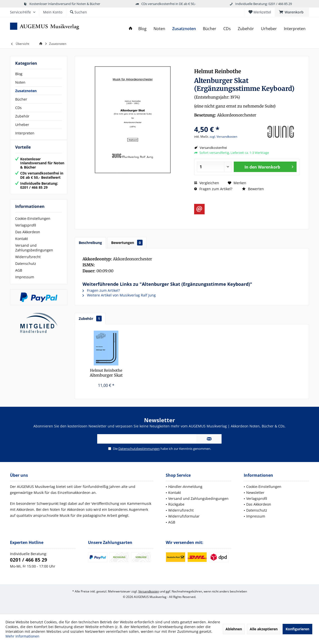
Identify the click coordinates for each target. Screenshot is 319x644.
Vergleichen (207, 183)
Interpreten (25, 133)
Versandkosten (149, 591)
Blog (19, 74)
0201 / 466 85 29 (29, 560)
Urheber (22, 125)
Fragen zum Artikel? (213, 189)
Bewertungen (127, 243)
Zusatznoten (26, 91)
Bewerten (253, 189)
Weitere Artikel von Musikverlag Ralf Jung (119, 295)
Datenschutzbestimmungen (139, 449)
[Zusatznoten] (184, 29)
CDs (18, 108)
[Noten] (159, 29)
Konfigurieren (297, 629)
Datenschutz (26, 268)
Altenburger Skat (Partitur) (106, 373)
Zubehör (22, 116)
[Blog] (142, 29)
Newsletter (255, 493)
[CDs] (227, 29)
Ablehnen (234, 629)
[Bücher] (210, 29)
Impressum (25, 282)
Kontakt (22, 244)
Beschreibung (90, 243)
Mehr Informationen (22, 636)
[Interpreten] (295, 29)
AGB (19, 275)
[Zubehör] (246, 29)
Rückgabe (176, 504)
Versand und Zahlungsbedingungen (34, 253)
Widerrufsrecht (28, 262)
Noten (20, 82)
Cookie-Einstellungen (33, 223)
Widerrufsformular (184, 516)
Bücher (21, 99)
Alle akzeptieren (264, 629)
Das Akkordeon (28, 237)
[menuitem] (292, 12)
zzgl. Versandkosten (223, 137)
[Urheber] (269, 29)
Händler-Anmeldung (185, 487)
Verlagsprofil (26, 230)
